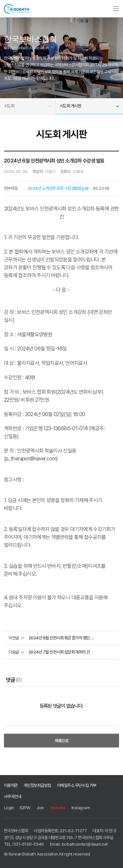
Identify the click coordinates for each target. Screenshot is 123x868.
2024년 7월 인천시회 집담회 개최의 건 (59, 652)
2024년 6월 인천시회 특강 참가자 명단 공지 (61, 638)
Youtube (58, 808)
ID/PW (25, 808)
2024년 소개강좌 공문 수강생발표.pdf (58, 188)
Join (40, 808)
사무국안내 (12, 796)
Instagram (81, 808)
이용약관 (11, 785)
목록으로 (62, 741)
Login (9, 808)
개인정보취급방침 (37, 785)
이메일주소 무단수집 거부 (77, 785)
